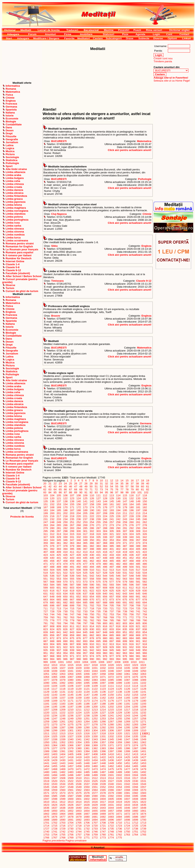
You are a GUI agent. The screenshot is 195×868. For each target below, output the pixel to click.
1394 (87, 751)
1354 (79, 742)
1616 (95, 802)
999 (46, 662)
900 (132, 641)
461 (85, 561)
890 (65, 641)
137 (59, 501)
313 (59, 534)
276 (132, 525)
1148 (95, 695)
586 (65, 585)
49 (86, 486)
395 (72, 549)
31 (101, 483)
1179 (135, 701)
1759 (95, 835)
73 (101, 489)
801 (112, 623)
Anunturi (51, 34)
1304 (95, 730)
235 (72, 519)
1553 (111, 787)
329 (59, 537)
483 (125, 564)
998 (145, 659)
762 (65, 617)
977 (112, 656)
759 (46, 617)
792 (52, 623)
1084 (103, 680)
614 (145, 588)
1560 (63, 790)
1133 (79, 692)
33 (112, 483)
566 (145, 579)
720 (105, 608)
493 (85, 567)
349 (85, 540)
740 (132, 611)
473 (59, 564)
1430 (63, 760)
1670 (111, 814)
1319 (111, 733)
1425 (127, 757)
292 (132, 528)
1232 (143, 713)
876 (79, 638)
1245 (143, 716)
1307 (119, 730)
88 (71, 492)
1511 (87, 778)
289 (112, 528)
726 (145, 608)
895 (98, 641)
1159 (79, 698)
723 (125, 608)
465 (112, 561)
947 (125, 650)
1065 (54, 677)
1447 (95, 763)
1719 (87, 826)
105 (59, 495)
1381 (87, 748)
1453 (143, 763)
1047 (119, 671)
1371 (111, 745)
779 (72, 620)
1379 (70, 748)
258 (118, 522)
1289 (79, 727)
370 (118, 543)
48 (81, 486)
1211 (79, 710)
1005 (93, 662)
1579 (111, 793)
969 (59, 656)
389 (138, 546)
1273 (54, 724)
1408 (95, 754)
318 (92, 534)
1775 (119, 838)
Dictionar (10, 30)
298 (65, 531)
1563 (87, 790)
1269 (127, 722)
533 (138, 573)
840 (52, 632)
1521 (63, 781)
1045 (103, 671)
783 (98, 620)
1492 (143, 772)
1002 (69, 662)
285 (85, 528)
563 (125, 579)
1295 (127, 727)
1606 (119, 799)
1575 (79, 793)
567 (46, 582)
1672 (127, 814)
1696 (111, 820)
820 (132, 626)
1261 (63, 722)
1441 (46, 763)
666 (65, 600)
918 (145, 644)
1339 (63, 739)
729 (59, 611)
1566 (111, 790)
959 (98, 653)
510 (92, 570)
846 (92, 632)
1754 (54, 835)
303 (98, 531)
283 (72, 528)
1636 (46, 808)
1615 (87, 802)
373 (138, 543)
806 (145, 623)
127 (98, 498)
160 (105, 504)
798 (92, 623)
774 (145, 617)
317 (85, 534)
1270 (135, 722)
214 (145, 513)
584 (52, 585)
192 (105, 510)
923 (72, 647)
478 (92, 564)
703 (98, 605)
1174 (95, 701)
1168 (46, 701)
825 (59, 629)
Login (156, 34)
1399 (127, 751)
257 (112, 522)
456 (52, 561)
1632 (119, 805)
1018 (95, 665)
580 (132, 582)
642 (118, 594)
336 (105, 537)
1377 (54, 748)
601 (59, 588)
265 (59, 525)
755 (125, 614)
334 (92, 537)
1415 (46, 757)
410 (65, 552)
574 (92, 582)
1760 (103, 835)
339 (125, 537)
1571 (46, 793)
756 (132, 614)
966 (145, 653)
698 (65, 605)
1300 (63, 730)
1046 (111, 671)
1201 (103, 707)
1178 (127, 701)
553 (59, 579)
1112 (119, 686)
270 (92, 525)
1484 (79, 772)
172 (79, 507)
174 (92, 507)
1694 (95, 820)
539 (72, 576)
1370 (103, 745)
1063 (143, 674)
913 (112, 644)
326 (145, 534)
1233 (46, 716)
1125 (119, 689)
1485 (87, 772)
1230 (127, 713)
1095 (87, 683)
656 (105, 597)
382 (92, 546)
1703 (63, 823)
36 (127, 483)
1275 (70, 724)
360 (52, 543)
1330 (95, 736)
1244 (135, 716)
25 (71, 483)
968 (52, 656)
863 (98, 635)
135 (46, 501)
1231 (135, 713)
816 (105, 626)
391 (46, 549)
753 (112, 614)
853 (138, 632)
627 (125, 591)
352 (105, 540)
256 (105, 522)
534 (145, 573)
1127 (135, 689)
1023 (135, 665)
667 (72, 600)
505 (59, 570)
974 (92, 656)
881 (112, 638)
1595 (135, 796)
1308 (127, 730)
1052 (54, 674)
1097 (103, 683)
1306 (111, 730)
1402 (46, 754)
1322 (135, 733)
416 (105, 552)
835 (125, 629)
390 (145, 546)
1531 (143, 781)
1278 (95, 724)
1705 (79, 823)
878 (92, 638)
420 (132, 552)
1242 (119, 716)
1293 (111, 727)
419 (125, 552)
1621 (135, 802)
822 (145, 626)
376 (52, 546)
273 (112, 525)
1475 (111, 769)
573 (85, 582)
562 (118, 579)
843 (72, 632)
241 (112, 519)
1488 (111, 772)
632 (52, 594)
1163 (111, 698)
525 (85, 573)
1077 (46, 680)
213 (138, 513)
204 (79, 513)
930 (118, 647)
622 (92, 591)
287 (98, 528)
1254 (111, 719)
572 (79, 582)
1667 (87, 814)
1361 (135, 742)
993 (112, 659)
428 (79, 555)
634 (65, 594)
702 (92, 605)
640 (105, 594)
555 (72, 579)
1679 (79, 817)
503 (46, 570)
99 (127, 492)
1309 (135, 730)
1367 (79, 745)
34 (117, 483)
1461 (103, 766)
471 (46, 564)
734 (92, 611)
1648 (143, 808)
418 (118, 552)
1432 (79, 760)
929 (112, 647)
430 (92, 555)
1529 (127, 781)
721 (112, 608)
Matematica (144, 141)
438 (145, 555)
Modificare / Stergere (46, 38)
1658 (119, 811)
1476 (119, 769)
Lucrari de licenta (49, 30)
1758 (87, 835)
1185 (79, 704)
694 (145, 603)
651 (72, 597)
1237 (79, 716)
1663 (54, 814)
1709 (111, 823)
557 (85, 579)
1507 (54, 778)
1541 (119, 784)
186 (65, 510)
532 (132, 573)
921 (59, 647)
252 (79, 522)
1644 (111, 808)
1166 (135, 698)
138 (65, 501)
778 (65, 620)
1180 (143, 701)
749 (85, 614)
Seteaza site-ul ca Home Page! (172, 81)
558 (92, 579)
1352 (63, 742)
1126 (127, 689)
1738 (135, 829)
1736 (119, 829)
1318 (103, 733)
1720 (95, 826)
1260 (54, 722)
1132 (70, 692)
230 (145, 516)
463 (98, 561)
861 (85, 635)
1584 (46, 796)
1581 (127, 793)
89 (76, 492)
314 (65, 534)
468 (132, 561)
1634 (135, 805)
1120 (79, 689)
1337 (46, 739)
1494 (54, 775)
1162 (103, 698)
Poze (125, 34)
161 (112, 504)
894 (92, 641)
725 (138, 608)
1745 (87, 832)
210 (118, 513)
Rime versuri (154, 30)
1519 (46, 781)
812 (79, 626)
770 (118, 617)
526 (92, 573)
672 (105, 600)
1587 (70, 796)
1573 (63, 793)
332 (79, 537)
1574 (70, 793)
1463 (119, 766)
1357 (103, 742)
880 (105, 638)
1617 (103, 802)
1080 (70, 680)
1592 (111, 796)
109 (85, 495)
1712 (135, 823)
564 (132, 579)
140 (79, 501)
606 (92, 588)
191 (98, 510)
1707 (95, 823)
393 (59, 549)
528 (105, 573)
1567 (119, 790)
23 (60, 483)
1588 (79, 796)
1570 (143, 790)
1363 (46, 745)
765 (85, 617)
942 (92, 650)
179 (125, 507)
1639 (70, 808)
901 (138, 641)
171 (72, 507)
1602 (87, 799)
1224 (79, 713)
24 (65, 483)
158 (92, 504)
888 (52, 641)
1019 (103, 665)
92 (91, 492)
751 (98, 614)
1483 (70, 772)
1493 (46, 775)
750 (92, 614)
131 (125, 498)
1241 (111, 716)
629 (138, 591)
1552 (103, 787)
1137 (111, 692)
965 (138, 653)
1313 (63, 733)
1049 (135, 671)
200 (52, 513)
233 (59, 519)
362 (65, 543)
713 (59, 608)
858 (65, 635)
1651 (63, 811)
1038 (46, 671)
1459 (87, 766)
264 (52, 525)
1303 (87, 730)
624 (105, 591)
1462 (111, 766)
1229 (119, 713)
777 (59, 620)
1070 (95, 677)
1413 (135, 754)
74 (106, 489)
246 (145, 519)
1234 (54, 716)
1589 (87, 796)
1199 (87, 707)
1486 (95, 772)
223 (98, 516)
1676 (54, 817)
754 (118, 614)
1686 (135, 817)
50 (91, 486)
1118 (63, 689)
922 (65, 647)
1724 (127, 826)
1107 (79, 686)
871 (46, 638)
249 (59, 522)
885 (138, 638)
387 (125, 546)
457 (59, 561)
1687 (143, 817)
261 (138, 522)
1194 (46, 707)
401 (112, 549)
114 (118, 495)
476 (79, 564)
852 (132, 632)
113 (112, 495)
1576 (87, 793)
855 (46, 635)
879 (98, 638)
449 (112, 558)
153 (59, 504)
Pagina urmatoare (76, 841)
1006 (101, 662)
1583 (143, 793)
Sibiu (54, 246)
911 (98, 644)
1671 (119, 814)
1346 (119, 739)
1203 (119, 707)
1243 (127, 716)
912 (105, 644)
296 (52, 531)
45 (65, 486)
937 (59, 650)
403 (125, 549)
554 (65, 579)
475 (72, 564)
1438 (127, 760)
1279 (103, 724)
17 (137, 481)
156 (79, 504)
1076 (143, 677)
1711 (127, 823)
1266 (103, 722)
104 (52, 495)
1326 (63, 736)
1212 (87, 710)
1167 (143, 698)
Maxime (109, 30)
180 (132, 507)
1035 (127, 668)
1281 (119, 724)
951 (46, 653)
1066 (63, 677)
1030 (87, 668)
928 (105, 647)
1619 (119, 802)
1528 (119, 781)
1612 (63, 802)
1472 (87, 769)
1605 (111, 799)
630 (145, 591)
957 (85, 653)
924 (79, 647)
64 (55, 489)
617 (59, 591)
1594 (127, 796)
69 (81, 489)
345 (59, 540)
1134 (87, 692)
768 (105, 617)
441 (59, 558)
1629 (95, 805)
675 (125, 600)
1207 (46, 710)
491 (72, 567)
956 (79, 653)
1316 (87, 733)
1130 (54, 692)
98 (122, 492)
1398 (119, 751)
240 (105, 519)
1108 (87, 686)
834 (118, 629)
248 (52, 522)
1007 (109, 662)
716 (79, 608)
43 (55, 486)
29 (91, 483)
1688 (46, 820)
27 (81, 483)
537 (59, 576)
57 (127, 486)
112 (105, 495)
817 (112, 626)
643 (125, 594)
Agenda (140, 34)
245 (138, 519)
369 (112, 543)
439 (46, 558)
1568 (127, 790)
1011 (142, 662)
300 (79, 531)
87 (65, 492)
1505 (143, 775)
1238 (87, 716)
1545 (46, 787)
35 (122, 483)
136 (52, 501)
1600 (70, 799)
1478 (135, 769)
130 (118, 498)
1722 (111, 826)
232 (52, 519)
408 (52, 552)
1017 (87, 665)
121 (59, 498)
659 (125, 597)
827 (72, 629)
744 (52, 614)
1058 (103, 674)
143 (98, 501)
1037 (143, 668)
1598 (54, 799)
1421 (95, 757)
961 (112, 653)
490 (65, 567)
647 (46, 597)
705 (112, 605)
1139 (127, 692)
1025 (46, 668)
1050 (143, 671)
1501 (111, 775)
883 (125, 638)
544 (105, 576)
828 (79, 629)
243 (125, 519)
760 (52, 617)
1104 (54, 686)
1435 (103, 760)
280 (52, 528)
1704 (70, 823)
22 (55, 483)
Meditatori (84, 38)
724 (132, 608)
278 (145, 525)
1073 (119, 677)
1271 (143, 722)
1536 (79, 784)
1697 (119, 820)
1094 (79, 683)
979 (125, 656)
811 (72, 626)
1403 (54, 754)
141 (85, 501)
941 (85, 650)
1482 (63, 772)
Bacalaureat (91, 30)
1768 (63, 838)
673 (112, 600)
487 (46, 567)
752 (105, 614)
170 (65, 507)
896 (105, 641)
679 (46, 603)
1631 (111, 805)
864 (105, 635)
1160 (87, 698)
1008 (117, 662)
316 (79, 534)
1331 (103, 736)
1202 (111, 707)
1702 (54, 823)
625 (112, 591)
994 (118, 659)
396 (79, 549)
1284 (143, 724)
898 (118, 641)
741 (138, 611)
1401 (143, 751)
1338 (54, 739)
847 (98, 632)
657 (112, 597)
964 (132, 653)
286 (92, 528)
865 (112, 635)
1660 (135, 811)
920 (52, 647)
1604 (103, 799)
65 (60, 489)
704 (105, 605)
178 (118, 507)
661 (138, 597)
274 (118, 525)
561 (112, 579)
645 (138, 594)
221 (85, 516)
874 (65, 638)
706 (118, 605)
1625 (63, 805)
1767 (54, 838)
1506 (46, 778)
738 (118, 611)
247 (46, 522)
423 (46, 555)
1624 (54, 805)
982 (145, 656)
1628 (87, 805)
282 (65, 528)
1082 (87, 680)
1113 (127, 686)
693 (138, 603)
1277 (87, 724)
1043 (87, 671)
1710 (119, 823)
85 (55, 492)
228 (132, 516)
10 (101, 481)
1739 (143, 829)
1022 (127, 665)
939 (72, 650)
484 (132, 564)
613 (138, 588)
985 (59, 659)
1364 (54, 745)
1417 (63, 757)
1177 (119, 701)
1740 (46, 832)
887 (46, 641)
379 (72, 546)
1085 (111, 680)
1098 (111, 683)
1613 (70, 802)
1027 (63, 668)
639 (98, 594)
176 (105, 507)
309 (138, 531)
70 (86, 489)
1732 (87, 829)
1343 (95, 739)
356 (132, 540)
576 (105, 582)
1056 (87, 674)
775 (46, 620)
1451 (127, 763)
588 (79, 585)
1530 (135, 781)
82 (148, 489)
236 (79, 519)
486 (145, 564)
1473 (95, 769)
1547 (63, 787)
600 (52, 588)
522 (65, 573)
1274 (63, 724)
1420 (87, 757)
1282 (127, 724)
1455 (54, 766)
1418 (70, 757)
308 (132, 531)
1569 (135, 790)
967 (46, 656)
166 (145, 504)
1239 (95, 716)
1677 (63, 817)
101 (140, 492)
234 (65, 519)
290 (118, 528)
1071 (103, 677)
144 (105, 501)
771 (125, 617)
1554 (119, 787)
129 (112, 498)
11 (106, 481)
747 (72, 614)
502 (145, 567)
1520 (54, 781)
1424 (119, 757)
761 (59, 617)
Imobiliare (86, 34)
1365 (63, 745)
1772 (95, 838)
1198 (79, 707)
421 (138, 552)
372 (132, 543)
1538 (95, 784)
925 (85, 647)
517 (138, 570)
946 (118, 650)
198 (145, 510)
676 (132, 600)
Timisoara (57, 281)
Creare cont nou (163, 58)
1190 (119, 704)
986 (65, 659)
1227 (103, 713)
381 (85, 546)
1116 (46, 689)
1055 (79, 674)
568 (52, 582)
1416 (54, 757)
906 (65, 644)
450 (118, 558)
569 (59, 582)
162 (118, 504)
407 (46, 552)
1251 (87, 719)
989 (85, 659)
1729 (63, 829)
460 (79, 561)
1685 (127, 817)
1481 (54, 772)
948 (132, 650)
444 (79, 558)
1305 (103, 730)
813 (85, 626)
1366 (70, 745)
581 (138, 582)
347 (72, 540)
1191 (127, 704)
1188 (103, 704)
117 (138, 495)
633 (59, 594)
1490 (127, 772)
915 (125, 644)
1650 (54, 811)
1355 (87, 742)
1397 (111, 751)
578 (118, 582)
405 (138, 549)
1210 (70, 710)
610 (118, 588)
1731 (79, 829)
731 (72, 611)
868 (132, 635)
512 (105, 570)
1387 (135, 748)
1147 (87, 695)
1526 (103, 781)
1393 (79, 751)
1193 (143, 704)
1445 (79, 763)
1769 (70, 838)
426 (65, 555)
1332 (111, 736)
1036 (135, 668)
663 (46, 600)
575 (98, 582)
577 (112, 582)
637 (85, 594)
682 (65, 603)
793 (59, 623)
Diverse (158, 38)
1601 (79, 799)
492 (79, 567)
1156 (54, 698)
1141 (143, 692)
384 (105, 546)
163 (125, 504)
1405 (70, 754)
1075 (135, 677)
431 (98, 555)
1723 (119, 826)
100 (133, 492)
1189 (111, 704)
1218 (135, 710)
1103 (46, 686)
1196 (63, 707)
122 (65, 498)
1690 (63, 820)
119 (46, 498)
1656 (103, 811)
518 (145, 570)
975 (98, 656)
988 (79, 659)
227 (125, 516)
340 (132, 537)
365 (85, 543)
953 (59, 653)
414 (92, 552)
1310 (143, 730)
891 (72, 641)
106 (65, 495)
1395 (95, 751)
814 (92, 626)
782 (92, 620)
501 (138, 567)
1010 (134, 662)
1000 (53, 662)
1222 (63, 713)
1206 (143, 707)
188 (79, 510)
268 (79, 525)
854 (145, 632)
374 (145, 543)
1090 (46, 683)
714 (65, 608)
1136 (103, 692)
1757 (79, 835)
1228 (111, 713)
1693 (87, 820)
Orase (130, 38)
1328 (79, 736)
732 (79, 611)
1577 (95, 793)
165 (138, 504)
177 (112, 507)
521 (59, 573)
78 (127, 489)
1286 (54, 727)
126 (92, 498)
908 (79, 644)
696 (52, 605)
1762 (119, 835)
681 (59, 603)
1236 (70, 716)
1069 (87, 677)
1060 (119, 674)
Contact (184, 34)
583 (46, 585)
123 (72, 498)
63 (50, 489)
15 (127, 481)
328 (52, 537)
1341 (79, 739)
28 (86, 483)
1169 (54, 701)
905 (59, 644)
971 (72, 656)
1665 (70, 814)
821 (138, 626)
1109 (95, 686)
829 (85, 629)
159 (98, 504)
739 (125, 611)
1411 (119, 754)
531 (125, 573)
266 (65, 525)
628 (132, 591)
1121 (87, 689)
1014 (63, 665)
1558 (46, 790)
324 (132, 534)
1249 (70, 719)
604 (79, 588)
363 (72, 543)
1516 (127, 778)
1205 (135, 707)
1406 (79, 754)
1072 (111, 677)
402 (118, 549)
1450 (119, 763)
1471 (79, 769)
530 (118, 573)
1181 (46, 704)
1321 (127, 733)
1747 (103, 832)
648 (52, 597)
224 (105, 516)
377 (59, 546)
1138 (119, 692)
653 (85, 597)
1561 (70, 790)
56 (122, 486)
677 (138, 600)
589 (85, 585)
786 (118, 620)
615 (46, 591)
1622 (143, 802)
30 (96, 483)
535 (46, 576)
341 (138, 537)
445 (85, 558)
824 (52, 629)
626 (118, 591)
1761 (111, 835)
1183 (63, 704)
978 (118, 656)
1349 (143, 739)
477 (85, 564)
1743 (70, 832)
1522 (70, 781)
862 (92, 635)
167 (46, 507)
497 (112, 567)
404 (132, 549)
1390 (54, 751)
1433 (87, 760)
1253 (103, 719)
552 (52, 579)
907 (72, 644)
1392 (70, 751)
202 (65, 513)
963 (125, 653)
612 (132, 588)
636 (79, 594)
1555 (127, 787)
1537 (87, 784)
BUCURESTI (59, 141)
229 (138, 516)
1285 (46, 727)
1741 (54, 832)
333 (85, 537)
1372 (119, 745)
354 (118, 540)
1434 (95, 760)
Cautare (98, 38)
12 (112, 481)
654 (92, 597)
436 (132, 555)
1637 (54, 808)
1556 (135, 787)
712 (52, 608)
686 (92, 603)
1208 (54, 710)
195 (125, 510)
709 (138, 605)
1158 (70, 698)
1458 (79, 766)
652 (79, 597)
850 (118, 632)
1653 (79, 811)
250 (65, 522)
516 (132, 570)
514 (118, 570)
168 (52, 507)
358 (145, 540)
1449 (111, 763)
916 (132, 644)
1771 (87, 838)
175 (98, 507)
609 (112, 588)
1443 (63, 763)
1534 (63, 784)
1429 (54, 760)
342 (145, 537)
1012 (46, 665)
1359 (119, 742)
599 (46, 588)
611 (125, 588)
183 (46, 510)
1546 (54, 787)
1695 (103, 820)
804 (132, 623)
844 (79, 632)
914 (118, 644)
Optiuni (172, 38)
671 (98, 600)
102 (146, 492)
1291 (95, 727)
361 (59, 543)
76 (117, 489)
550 (145, 576)
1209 (63, 710)
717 (85, 608)
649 (59, 597)
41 (45, 486)
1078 (54, 680)
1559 (54, 790)
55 (117, 486)
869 (138, 635)
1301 (70, 730)
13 (117, 481)
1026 (54, 668)
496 (105, 567)
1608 (135, 799)
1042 (79, 671)
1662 (46, 814)
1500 (103, 775)
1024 (143, 665)
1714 (46, 826)
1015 (70, 665)
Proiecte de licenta (22, 517)
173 (85, 507)
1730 (70, 829)
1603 (95, 799)
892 (79, 641)
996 (132, 659)
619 (72, 591)
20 (45, 483)
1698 (127, 820)
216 (52, 516)
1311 (46, 733)
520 (52, 573)
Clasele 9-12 (144, 281)
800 (105, 623)
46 (71, 486)
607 (98, 588)
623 (98, 591)
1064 (46, 677)
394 (65, 549)
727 (46, 611)
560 (105, 579)
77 (122, 489)
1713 (143, 823)
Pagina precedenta (54, 841)
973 (85, 656)
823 (46, 629)
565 (138, 579)
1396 (103, 751)
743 (46, 614)
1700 (143, 820)
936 (52, 650)
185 (59, 510)
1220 (46, 713)
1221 (54, 713)
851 (125, 632)
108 (79, 495)
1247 (54, 719)
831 (98, 629)
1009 (126, 662)
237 (85, 519)
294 (145, 528)
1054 (70, 674)
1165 (127, 698)
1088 (135, 680)
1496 (70, 775)
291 (125, 528)
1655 (95, 811)
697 (59, 605)
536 (52, 576)
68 (76, 489)
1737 (127, 829)
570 (65, 582)
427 (72, 555)
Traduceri (72, 30)
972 (79, 656)
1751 (135, 832)
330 (65, 537)
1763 (127, 835)
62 (45, 489)
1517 (135, 778)
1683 (111, 817)
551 (46, 579)
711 (46, 608)
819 (125, 626)
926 (92, 647)
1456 (63, 766)
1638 (63, 808)
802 (118, 623)
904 (52, 644)
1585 (54, 796)
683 (72, 603)
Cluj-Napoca (59, 214)
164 (132, 504)
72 (96, 489)
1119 (70, 689)
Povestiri (124, 30)
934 (145, 647)
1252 (95, 719)
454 (145, 558)
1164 (119, 698)
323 (125, 534)
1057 (95, 674)
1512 (95, 778)
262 (145, 522)
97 (117, 492)
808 (52, 626)
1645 (119, 808)
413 (85, 552)
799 (98, 623)
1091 (54, 683)
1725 (135, 826)
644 (132, 594)
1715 (54, 826)
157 (85, 504)
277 (138, 525)
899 (125, 641)
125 (85, 498)
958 (92, 653)
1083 (95, 680)
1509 (70, 778)
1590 (95, 796)
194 (118, 510)
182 (145, 507)
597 (138, 585)
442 (65, 558)
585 (59, 585)
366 (92, 543)
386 (118, 546)
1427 (143, 757)
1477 (127, 769)
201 (59, 513)
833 (112, 629)
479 (98, 564)
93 (96, 492)
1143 (54, 695)
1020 (111, 665)
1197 (70, 707)
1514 (111, 778)
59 (137, 486)
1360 (127, 742)
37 (132, 483)
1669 (103, 814)
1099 (119, 683)
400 (105, 549)
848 (105, 632)
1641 (87, 808)
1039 (54, 671)
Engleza (146, 246)
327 (46, 537)
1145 (70, 695)
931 (125, 647)
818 (118, 626)
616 (52, 591)
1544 (143, 784)
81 (142, 489)
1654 (87, 811)
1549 (79, 787)
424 (52, 555)
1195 (54, 707)
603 (72, 588)
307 (125, 531)
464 (105, 561)
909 (85, 644)
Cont (169, 34)
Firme (68, 34)
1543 (135, 784)
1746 (95, 832)
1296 (135, 727)
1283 (135, 724)
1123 (103, 689)
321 (112, 534)
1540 (111, 784)
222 (92, 516)
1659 (127, 811)
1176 (111, 701)
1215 (111, 710)
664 (52, 600)
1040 (63, 671)
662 (145, 597)
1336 (143, 736)
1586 (63, 796)
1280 (111, 724)
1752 (143, 832)
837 (138, 629)
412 (79, 552)
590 (92, 585)
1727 (46, 829)
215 (46, 516)
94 (101, 492)
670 (92, 600)
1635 (143, 805)
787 (125, 620)
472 (52, 564)
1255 (119, 719)
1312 (54, 733)
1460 (95, 766)
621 (85, 591)
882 (118, 638)
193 (112, 510)
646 (145, 594)
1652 (70, 811)
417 (112, 552)
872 (52, 638)
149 (138, 501)
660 (132, 597)
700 (79, 605)
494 (92, 567)
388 (132, 546)
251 (72, 522)
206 (92, 513)
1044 (95, 671)
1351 (54, 742)
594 (118, 585)
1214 (103, 710)
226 (118, 516)
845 (85, 632)
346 (65, 540)
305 (112, 531)
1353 (70, 742)
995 (125, 659)
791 (46, 623)
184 (52, 510)
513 (112, 570)
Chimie (147, 214)
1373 (127, 745)
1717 (70, 826)
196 (132, 510)
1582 (135, 793)
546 (118, 576)
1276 (79, 724)
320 (105, 534)
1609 (143, 799)
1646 (127, 808)
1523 (79, 781)
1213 (95, 710)
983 (46, 659)
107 (72, 495)
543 (98, 576)
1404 (63, 754)
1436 (111, 760)
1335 (135, 736)
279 (46, 528)
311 (46, 534)
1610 (46, 802)
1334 (127, 736)
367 (98, 543)
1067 (70, 677)
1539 (103, 784)
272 (105, 525)
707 (125, 605)
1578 (103, 793)
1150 (111, 695)
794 (65, 623)
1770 (79, 838)
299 (72, 531)
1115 (143, 686)
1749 (119, 832)
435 (125, 555)
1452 (135, 763)
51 (96, 486)
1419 (79, 757)
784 (105, 620)
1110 (103, 686)
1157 (63, 698)
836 (132, 629)
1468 (54, 769)
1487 (103, 772)
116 (132, 495)
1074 (127, 677)
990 (92, 659)
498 (118, 567)
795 (72, 623)
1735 (111, 829)
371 (125, 543)
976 (105, 656)
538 (65, 576)
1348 (135, 739)
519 (46, 573)
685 (85, 603)
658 (118, 597)
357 (138, 540)
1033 (111, 668)
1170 (63, 701)
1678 (70, 817)
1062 (135, 674)
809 (59, 626)
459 (72, 561)
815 (98, 626)
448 (105, 558)
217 (59, 516)
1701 (46, 823)
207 (98, 513)
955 (72, 653)
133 (138, 498)
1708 (103, 823)
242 (118, 519)
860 (79, 635)
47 (76, 486)
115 (125, 495)
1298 (46, 730)
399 (98, 549)
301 (85, 531)
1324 (46, 736)
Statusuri (109, 34)
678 (145, 600)
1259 (46, 722)
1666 (79, 814)
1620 (127, 802)
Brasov (56, 316)
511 (98, 570)
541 (85, 576)
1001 (61, 662)
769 (112, 617)
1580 (119, 793)
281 (59, 528)
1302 (79, 730)
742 (145, 611)
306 (118, 531)
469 (138, 561)
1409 (103, 754)
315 (72, 534)
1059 (111, 674)
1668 (95, 814)
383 (98, 546)
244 (132, 519)
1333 (119, 736)
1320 (119, 733)
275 (125, 525)
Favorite (69, 38)
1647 (135, 808)
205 (85, 513)
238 (92, 519)
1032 (103, 668)
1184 (70, 704)
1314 (70, 733)
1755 (63, 835)
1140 (135, 692)
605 (85, 588)
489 (59, 567)
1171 (70, 701)
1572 (54, 793)
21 (50, 483)
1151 (119, 695)
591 (98, 585)
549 (138, 576)
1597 (46, 799)
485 (138, 564)
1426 (135, 757)
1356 (95, 742)
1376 (46, 748)
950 (145, 650)
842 (65, 632)
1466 (143, 766)
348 (79, 540)
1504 (135, 775)
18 (142, 481)
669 (85, 600)
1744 (79, 832)
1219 (143, 710)
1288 (70, 727)
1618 (111, 802)
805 (138, 623)
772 (132, 617)
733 (85, 611)
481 (112, 564)
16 (132, 481)
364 (79, 543)
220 (79, 516)
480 (105, 564)
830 (92, 629)
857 (59, 635)
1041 (70, 671)
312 (52, 534)
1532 (46, 784)
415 (98, 552)
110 (92, 495)
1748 (111, 832)
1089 (143, 680)
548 (132, 576)
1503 (127, 775)
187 (72, 510)
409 (59, 552)
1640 (79, 808)
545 (112, 576)
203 (72, 513)
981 (138, 656)
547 (125, 576)
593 (112, 585)
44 (60, 486)
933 (138, 647)
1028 (70, 668)
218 (65, 516)
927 (98, 647)
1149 (103, 695)
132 (132, 498)
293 (138, 528)
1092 (63, 683)
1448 (103, 763)
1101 (135, 683)
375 (46, 546)
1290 (87, 727)
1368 (87, 745)
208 (105, 513)
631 (46, 594)
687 (98, 603)
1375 (143, 745)
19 (148, 481)
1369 (95, 745)
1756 (70, 835)
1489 (119, 772)
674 (118, 600)
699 (72, 605)
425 (59, 555)
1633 (127, 805)
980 (132, 656)
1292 (103, 727)
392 (52, 549)
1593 (119, 796)
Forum (32, 34)
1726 (143, 826)
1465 (135, 766)
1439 (135, 760)
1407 (87, 754)
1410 (111, 754)
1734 (103, 829)
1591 (103, 796)
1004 (85, 662)
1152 (127, 695)
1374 (135, 745)
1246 (46, 719)
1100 (127, 683)
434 (118, 555)
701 (85, 605)
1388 (143, 748)
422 (145, 552)
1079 (63, 680)
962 (118, 653)
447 (98, 558)
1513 (103, 778)
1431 (70, 760)
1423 (111, 757)
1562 (79, 790)
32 (106, 483)
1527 (111, 781)
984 (52, 659)
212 (132, 513)
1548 (70, 787)
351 (98, 540)
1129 (46, 692)
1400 (135, 751)
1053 (63, 674)
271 (98, 525)
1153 (135, 695)
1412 (127, 754)
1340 (70, 739)
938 (65, 650)
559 (98, 579)
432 (105, 555)
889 (59, 641)
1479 (143, 769)
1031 (95, 668)
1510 (79, 778)
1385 (119, 748)
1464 (127, 766)
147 (125, 501)
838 (145, 629)
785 (112, 620)
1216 (119, 710)
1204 (127, 707)
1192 (135, 704)
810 (65, 626)
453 (138, 558)
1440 (143, 760)
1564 (95, 790)
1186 (87, 704)
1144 (63, 695)
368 (105, 543)
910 (92, 644)
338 (118, 537)
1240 (103, 716)
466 (118, 561)
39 (142, 483)
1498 (87, 775)
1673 (135, 814)
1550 (87, 787)
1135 (95, 692)
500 (132, 567)
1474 (103, 769)
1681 (95, 817)
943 (98, 650)
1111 (111, 686)
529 (112, 573)
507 (72, 570)
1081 (79, 680)
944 (105, 650)
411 (72, 552)
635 (72, 594)
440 (52, 558)
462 (92, 561)
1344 (103, 739)
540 (79, 576)
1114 (135, 686)
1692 (79, 820)
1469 (63, 769)
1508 (63, 778)
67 (71, 489)
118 (145, 495)
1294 (119, 727)
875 (72, 638)
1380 (79, 748)
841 (59, 632)
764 (79, 617)
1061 (127, 674)
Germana (146, 423)
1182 (54, 704)
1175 (103, 701)
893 (85, 641)
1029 (79, 668)
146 (118, 501)
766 (92, 617)
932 (132, 647)
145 (112, 501)
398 (92, 549)
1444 (70, 763)
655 (98, 597)
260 (132, 522)
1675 (46, 817)
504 (52, 570)
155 (72, 504)
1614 (79, 802)
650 (65, 597)
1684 (119, 817)
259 (125, 522)
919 (46, 647)
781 (85, 620)
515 (125, 570)
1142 (46, 695)
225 (112, 516)
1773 (103, 838)
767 (98, 617)
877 (85, 638)
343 (46, 540)
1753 (46, 835)
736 (105, 611)
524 (79, 573)
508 (79, 570)
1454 (46, 766)
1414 (143, 754)
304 (105, 531)
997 (138, 659)
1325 (54, 736)
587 (72, 585)
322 (118, 534)
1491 (135, 772)
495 (98, 567)
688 (105, 603)
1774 (111, 838)
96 (112, 492)
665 (59, 600)
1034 (119, 668)
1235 (63, 716)
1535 (70, 784)
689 (112, 603)
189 (85, 510)
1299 (54, 730)
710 (145, 605)
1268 (119, 722)
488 (52, 567)
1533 (54, 784)
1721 (103, 826)
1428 (46, 760)
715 (72, 608)
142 (92, 501)
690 (118, 603)
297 (59, 531)
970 (65, 656)
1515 (119, 778)
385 (112, 546)
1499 (95, 775)
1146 (79, 695)
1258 (143, 719)
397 (85, 549)
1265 (95, 722)
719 (98, 608)
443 (72, 558)
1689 (54, 820)
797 (85, 623)
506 (65, 570)
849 (112, 632)
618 (65, 591)
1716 (63, 826)
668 (79, 600)
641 (112, 594)
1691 (70, 820)
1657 (111, 811)
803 (125, 623)
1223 (70, 713)
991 (98, 659)
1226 (95, 713)
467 (125, 561)
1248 (63, 719)
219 (72, 516)
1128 (143, 689)
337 (112, 537)
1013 (54, 665)
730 (65, 611)
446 (92, 558)
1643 (103, 808)
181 (138, 507)
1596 (143, 796)
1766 (46, 838)
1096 (95, 683)
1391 (63, 751)
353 (112, 540)
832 (105, 629)
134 (145, 498)
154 (65, 504)
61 (148, 486)
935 (46, 650)
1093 (70, 683)
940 (79, 650)
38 (137, 483)
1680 (87, 817)
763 (72, 617)
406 (145, 549)
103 (46, 495)
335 (98, 537)
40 (148, 483)
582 (145, 582)
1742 (63, 832)
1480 (46, 772)
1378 (63, 748)
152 (52, 504)
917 (138, 644)
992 (105, 659)
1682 (103, 817)
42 (50, 486)
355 (125, 540)
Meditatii (26, 30)
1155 (46, 698)
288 (105, 528)
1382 (95, 748)
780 (79, 620)
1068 (79, 677)
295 (46, 531)
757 (138, 614)
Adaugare (13, 34)
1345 (111, 739)
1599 (63, 799)
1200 (95, 707)
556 (79, 579)
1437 (119, 760)
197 (138, 510)
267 (72, 525)
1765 (143, 835)
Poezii (137, 30)
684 (79, 603)
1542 (127, 784)
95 (106, 492)
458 (65, 561)
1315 (79, 733)
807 (46, 626)
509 (85, 570)
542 (92, 576)
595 (125, 585)
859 (72, 635)
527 (98, 573)
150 (145, 501)
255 (98, 522)
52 (101, 486)
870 (145, 635)
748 (79, 614)
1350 (46, 742)
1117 (54, 689)
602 (65, 588)
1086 (119, 680)
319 (98, 534)
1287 (63, 727)
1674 (143, 814)
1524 (87, 781)
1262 (70, 722)
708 (132, 605)
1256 (127, 719)
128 (105, 498)
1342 (87, 739)
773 (138, 617)
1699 (135, 820)
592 (105, 585)
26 (76, 483)
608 (105, 588)
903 (46, 644)
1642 (95, 808)
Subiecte (144, 38)
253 (85, 522)
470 (145, 561)
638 (92, 594)
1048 (127, 671)
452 (132, 558)
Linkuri (186, 38)
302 (92, 531)
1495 (63, 775)
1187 (95, 704)
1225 (87, 713)
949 (138, 650)
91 (86, 492)
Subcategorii (114, 38)
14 (122, 481)
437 (138, 555)
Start (9, 38)
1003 (77, 662)
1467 (46, 769)
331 (72, 537)
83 (45, 492)
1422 (103, 757)
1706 (87, 823)
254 (92, 522)
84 (50, 492)
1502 (119, 775)
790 (145, 620)
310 (145, 531)
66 (65, 489)
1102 (143, 683)
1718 (79, 826)
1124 (111, 689)
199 (46, 513)
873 (59, 638)
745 (59, 614)
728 (52, 611)
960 (105, 653)
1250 (79, 719)
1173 (87, 701)
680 (52, 603)
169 (59, 507)
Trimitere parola (163, 61)
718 (92, 608)
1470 (70, 769)
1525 (95, 781)
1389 (46, 751)
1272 (46, 724)
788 (132, 620)
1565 (103, 790)
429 (85, 555)
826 (65, 629)
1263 (79, 722)
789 (138, 620)
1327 (70, 736)
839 (46, 632)
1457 (70, 766)
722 (118, 608)
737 (112, 611)
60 (142, 486)
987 (72, 659)
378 (65, 546)
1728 (54, 829)
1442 (54, 763)
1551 (95, 787)
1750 (127, 832)
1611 (54, 802)
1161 (95, 698)
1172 (79, 701)
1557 (143, 787)
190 (92, 510)
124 (79, 498)
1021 (119, 665)
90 (81, 492)
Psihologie (145, 179)
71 (91, 489)
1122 (95, 689)
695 (46, 605)
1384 (111, 748)
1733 (95, 829)
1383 (103, 748)
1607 (127, 799)
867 (125, 635)
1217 (127, 710)
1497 (79, 775)
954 (65, 653)
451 (125, 558)
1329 (87, 736)
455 (46, 561)
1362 (143, 742)
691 (125, 603)
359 (46, 543)
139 (72, 501)
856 (52, 635)
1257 (135, 719)
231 (46, 519)
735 (98, 611)
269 (85, 525)
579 (125, 582)
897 (112, 641)
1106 (70, 686)
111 (98, 495)
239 (98, 519)
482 (118, 564)
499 (125, 567)
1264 (87, 722)
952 (52, 653)
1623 (46, 805)
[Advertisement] (22, 61)
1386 (127, 748)
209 (112, 513)
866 (118, 635)
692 (132, 603)
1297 (143, 727)
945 (112, 650)
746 (65, 614)
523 (72, 573)
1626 (70, 805)
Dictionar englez (179, 30)
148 (132, 501)
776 (52, 620)
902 (145, 641)
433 (112, 555)
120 (52, 498)
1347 (127, 739)
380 (79, 546)
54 (112, 486)
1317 (95, 733)
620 (79, 591)
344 (52, 540)
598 (145, 585)
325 (138, 534)
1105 (63, 686)
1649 (46, 811)
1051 (46, 674)
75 (112, 489)
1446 (87, 763)
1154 (143, 695)
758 (145, 614)
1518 (143, 778)
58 (132, 486)
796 (79, 623)
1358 (111, 742)
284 (79, 528)
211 (125, 513)
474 (65, 564)
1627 (79, 805)
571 (72, 582)
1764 (135, 835)
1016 (79, 665)
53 (106, 486)
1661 (143, 811)
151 (46, 504)
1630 (103, 805)
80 (137, 489)
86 (60, 492)
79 (132, 489)
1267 (111, 722)
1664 (63, 814)
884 (132, 638)
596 (132, 585)
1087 (127, 680)
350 (92, 540)
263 (46, 525)
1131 (63, 692)
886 (145, 638)
